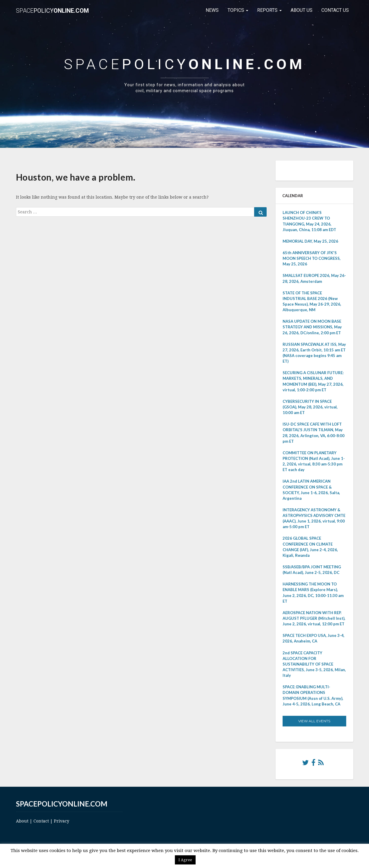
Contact (41, 821)
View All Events (314, 721)
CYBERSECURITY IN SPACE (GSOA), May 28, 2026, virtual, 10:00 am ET (310, 407)
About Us (302, 10)
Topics (238, 10)
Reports (269, 10)
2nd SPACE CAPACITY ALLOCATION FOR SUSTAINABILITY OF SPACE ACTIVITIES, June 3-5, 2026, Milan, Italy (314, 664)
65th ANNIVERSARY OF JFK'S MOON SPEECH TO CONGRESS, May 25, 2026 (312, 258)
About (22, 821)
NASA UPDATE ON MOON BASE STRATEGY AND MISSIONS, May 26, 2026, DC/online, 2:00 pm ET (312, 327)
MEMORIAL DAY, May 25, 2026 (310, 241)
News (212, 10)
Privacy (62, 821)
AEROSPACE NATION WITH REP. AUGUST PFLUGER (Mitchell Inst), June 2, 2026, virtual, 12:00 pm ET (314, 618)
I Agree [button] (185, 860)
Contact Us (335, 10)
